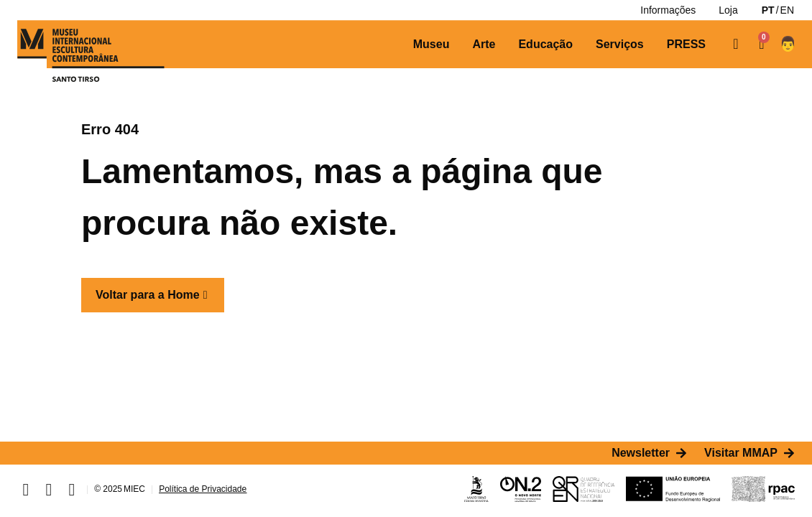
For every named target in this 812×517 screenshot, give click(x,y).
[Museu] (432, 45)
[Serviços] (620, 45)
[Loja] (728, 10)
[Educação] (545, 45)
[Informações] (668, 10)
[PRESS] (686, 45)
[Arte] (484, 45)
